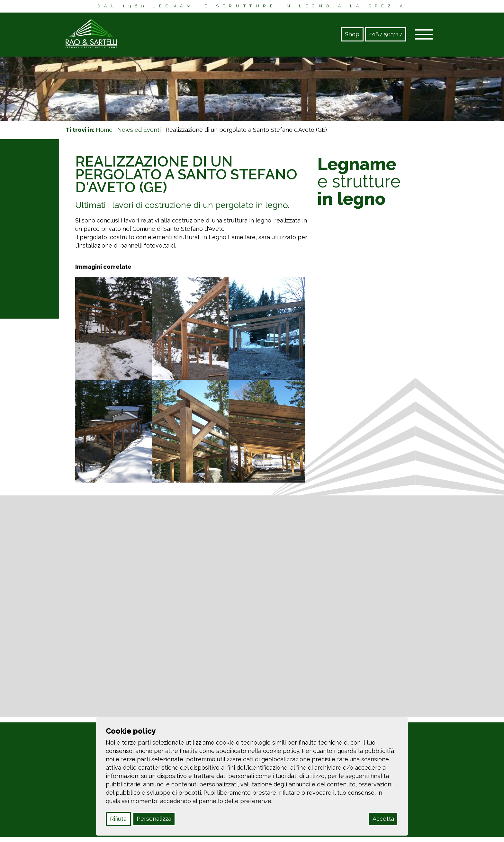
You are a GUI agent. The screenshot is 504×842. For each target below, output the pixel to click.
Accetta (383, 819)
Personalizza (154, 819)
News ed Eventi (139, 130)
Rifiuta (118, 819)
